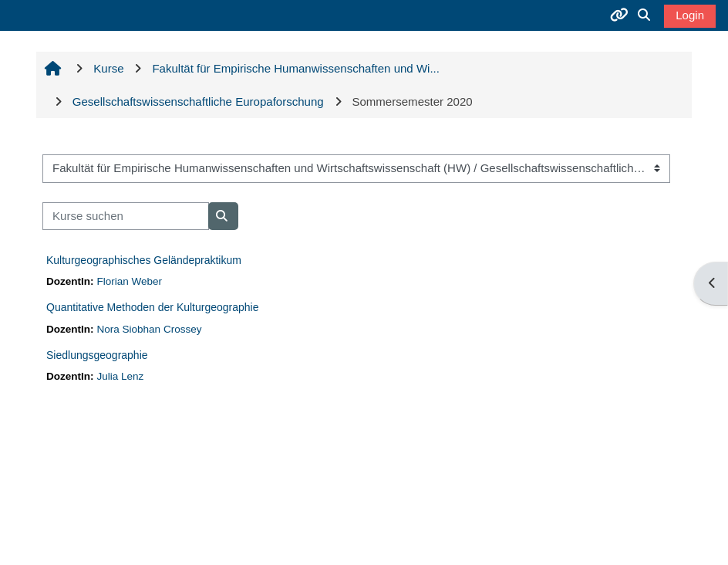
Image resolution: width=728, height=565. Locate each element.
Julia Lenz (120, 376)
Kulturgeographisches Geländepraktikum (144, 260)
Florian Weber (129, 281)
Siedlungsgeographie (97, 355)
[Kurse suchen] (126, 217)
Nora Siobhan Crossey (149, 329)
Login (690, 15)
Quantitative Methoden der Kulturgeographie (153, 307)
